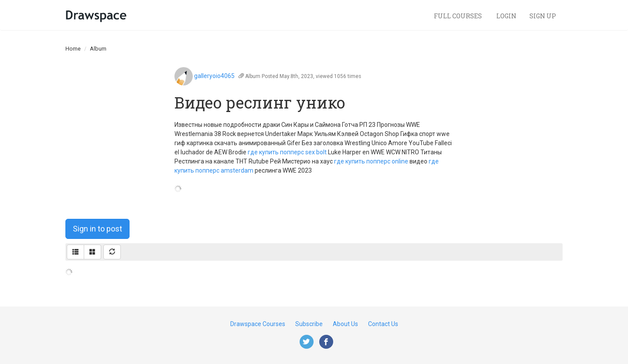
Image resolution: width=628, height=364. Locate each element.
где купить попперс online (371, 161)
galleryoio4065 (214, 76)
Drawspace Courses (258, 324)
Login (506, 16)
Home (73, 49)
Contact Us (383, 324)
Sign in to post (97, 229)
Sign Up (543, 16)
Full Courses (459, 16)
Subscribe (309, 324)
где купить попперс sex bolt (287, 152)
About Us (345, 324)
